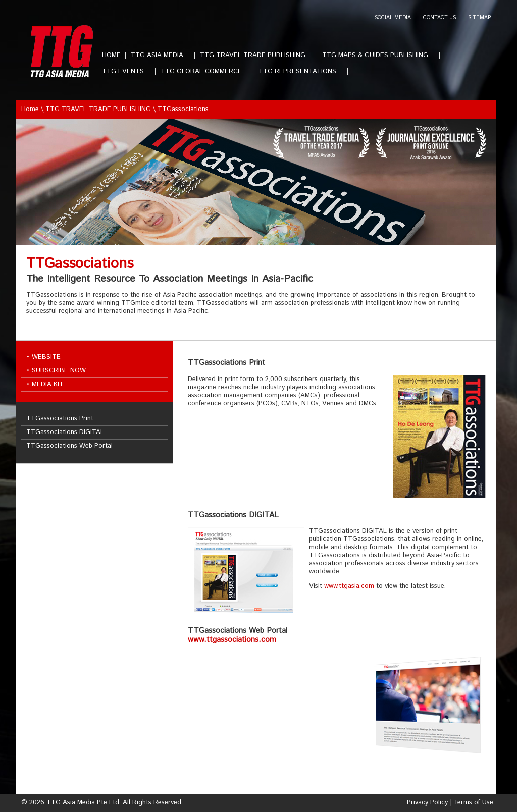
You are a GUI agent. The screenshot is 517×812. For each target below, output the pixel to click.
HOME (111, 55)
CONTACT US (440, 18)
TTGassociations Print (60, 419)
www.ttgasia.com (349, 586)
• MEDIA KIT (45, 384)
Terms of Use (474, 803)
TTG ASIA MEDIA (161, 55)
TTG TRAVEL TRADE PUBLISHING (257, 55)
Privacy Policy (427, 803)
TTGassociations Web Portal (69, 446)
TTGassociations (183, 109)
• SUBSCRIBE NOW (56, 371)
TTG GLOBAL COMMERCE (205, 71)
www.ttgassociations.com (232, 640)
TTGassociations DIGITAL (65, 432)
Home (30, 109)
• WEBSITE (43, 357)
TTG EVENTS (127, 71)
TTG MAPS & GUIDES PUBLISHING (379, 55)
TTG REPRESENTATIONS (301, 71)
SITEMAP (479, 18)
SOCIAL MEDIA (393, 18)
